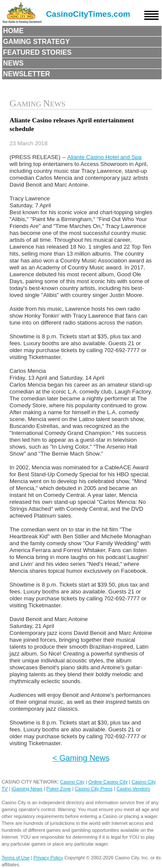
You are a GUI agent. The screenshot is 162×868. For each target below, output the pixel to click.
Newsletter (27, 74)
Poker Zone (59, 789)
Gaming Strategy (36, 42)
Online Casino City (108, 782)
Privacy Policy (48, 858)
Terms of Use (16, 858)
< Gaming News (81, 758)
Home (13, 31)
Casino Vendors (133, 789)
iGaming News (27, 789)
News (13, 63)
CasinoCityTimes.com (88, 14)
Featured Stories (37, 52)
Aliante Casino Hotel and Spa (104, 157)
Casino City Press (94, 789)
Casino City (72, 782)
